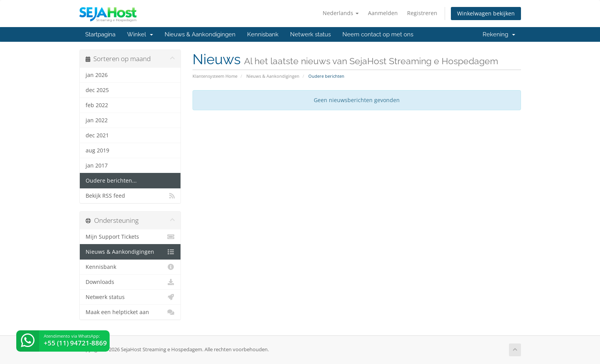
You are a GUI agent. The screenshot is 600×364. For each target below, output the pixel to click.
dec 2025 (97, 90)
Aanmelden (383, 13)
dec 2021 (97, 135)
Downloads (130, 282)
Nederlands (341, 13)
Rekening (499, 34)
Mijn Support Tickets (130, 237)
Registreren (422, 13)
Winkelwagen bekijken (486, 13)
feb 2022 (97, 105)
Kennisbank (263, 34)
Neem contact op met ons (378, 34)
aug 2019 (97, 150)
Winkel (140, 34)
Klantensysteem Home (215, 76)
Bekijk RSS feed (130, 196)
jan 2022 (97, 120)
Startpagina (100, 34)
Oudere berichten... (111, 181)
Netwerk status (310, 34)
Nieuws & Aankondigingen (200, 34)
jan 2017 (97, 166)
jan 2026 (97, 75)
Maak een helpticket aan (130, 312)
